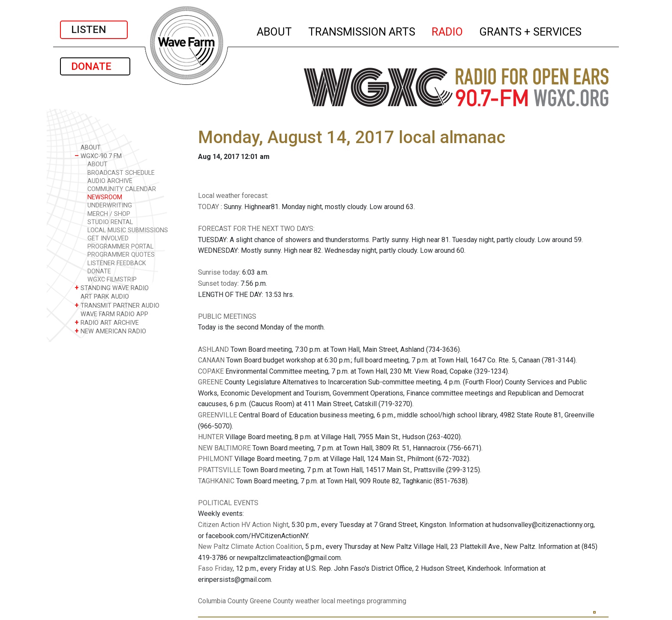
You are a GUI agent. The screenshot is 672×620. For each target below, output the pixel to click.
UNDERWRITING (110, 205)
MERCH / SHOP (109, 214)
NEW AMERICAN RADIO (110, 331)
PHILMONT (215, 459)
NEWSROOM (105, 197)
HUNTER (211, 437)
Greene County (272, 601)
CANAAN (211, 360)
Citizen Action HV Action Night (243, 525)
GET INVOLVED (108, 238)
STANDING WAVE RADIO (112, 288)
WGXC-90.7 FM (98, 156)
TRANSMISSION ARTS (362, 30)
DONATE (95, 66)
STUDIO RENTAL (110, 222)
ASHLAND (213, 349)
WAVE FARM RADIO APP (111, 314)
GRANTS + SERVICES (531, 30)
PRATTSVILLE (219, 470)
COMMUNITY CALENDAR (122, 189)
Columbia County (223, 601)
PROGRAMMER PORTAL (120, 247)
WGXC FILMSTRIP (112, 280)
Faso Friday (215, 568)
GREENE (210, 382)
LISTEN (94, 30)
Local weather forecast (232, 196)
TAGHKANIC (216, 481)
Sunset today (218, 283)
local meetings (343, 601)
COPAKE (211, 371)
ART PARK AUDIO (102, 296)
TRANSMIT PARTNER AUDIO (117, 305)
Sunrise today (219, 272)
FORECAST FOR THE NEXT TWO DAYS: (256, 229)
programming (387, 601)
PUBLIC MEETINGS (227, 316)
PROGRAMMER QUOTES (121, 255)
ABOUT (275, 30)
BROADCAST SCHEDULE (121, 173)
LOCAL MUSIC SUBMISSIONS (128, 230)
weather (307, 601)
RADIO (448, 30)
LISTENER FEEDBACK (117, 263)
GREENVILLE (217, 415)
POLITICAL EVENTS (228, 503)
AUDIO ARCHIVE (110, 181)
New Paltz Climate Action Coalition (250, 547)
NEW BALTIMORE (224, 448)
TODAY (209, 207)
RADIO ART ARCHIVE (107, 322)
